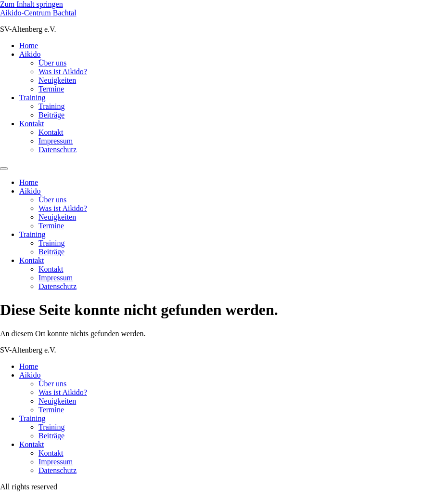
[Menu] (4, 169)
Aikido (30, 54)
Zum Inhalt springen (32, 4)
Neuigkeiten (57, 80)
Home (29, 46)
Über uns (52, 63)
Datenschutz (58, 150)
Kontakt (32, 124)
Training (32, 98)
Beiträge (51, 115)
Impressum (56, 141)
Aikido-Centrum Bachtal (38, 13)
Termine (51, 89)
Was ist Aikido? (63, 72)
